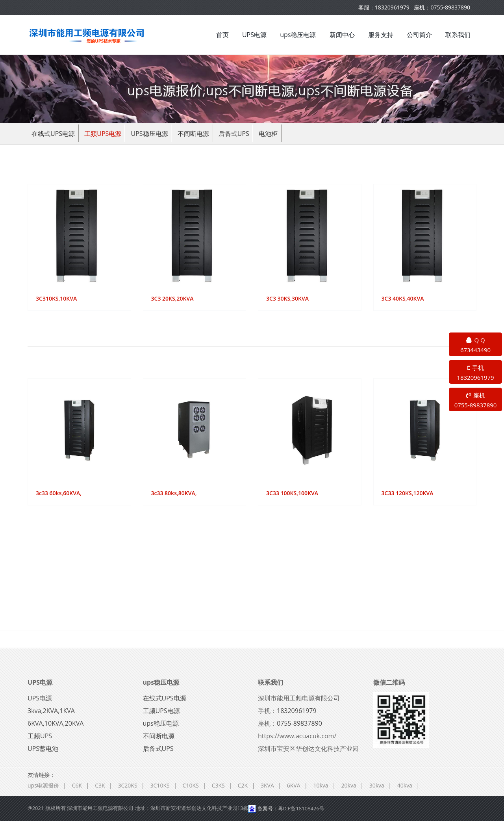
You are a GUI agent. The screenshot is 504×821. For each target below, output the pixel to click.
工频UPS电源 (103, 134)
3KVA (267, 785)
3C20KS (128, 785)
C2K (243, 785)
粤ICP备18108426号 (301, 808)
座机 (475, 401)
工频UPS (40, 736)
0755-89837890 (450, 7)
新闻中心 (342, 35)
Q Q (475, 345)
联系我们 (458, 35)
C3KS (218, 785)
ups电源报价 (43, 785)
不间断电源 (193, 134)
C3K (100, 785)
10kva (321, 785)
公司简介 (419, 35)
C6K (77, 785)
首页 (222, 35)
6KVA (294, 785)
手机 (475, 373)
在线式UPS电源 (53, 134)
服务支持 (381, 35)
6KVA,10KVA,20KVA (56, 723)
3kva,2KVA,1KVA (51, 711)
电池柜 (268, 134)
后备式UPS (234, 134)
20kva (349, 785)
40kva (405, 785)
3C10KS (160, 785)
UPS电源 (254, 35)
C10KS (191, 785)
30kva (377, 785)
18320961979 (392, 7)
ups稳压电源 (298, 35)
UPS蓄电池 (43, 749)
